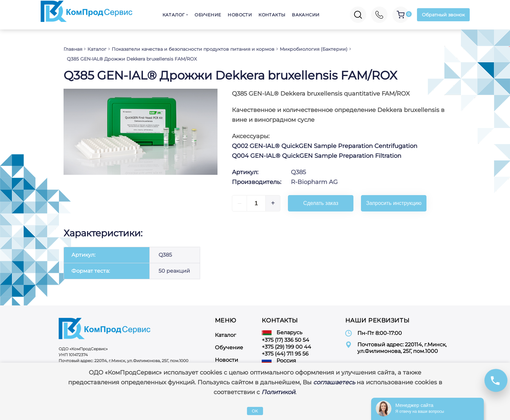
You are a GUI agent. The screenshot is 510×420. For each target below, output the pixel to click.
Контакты (272, 15)
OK (255, 411)
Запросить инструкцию (394, 203)
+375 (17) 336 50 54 (285, 340)
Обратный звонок (443, 15)
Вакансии (306, 15)
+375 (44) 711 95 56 (285, 354)
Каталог (174, 15)
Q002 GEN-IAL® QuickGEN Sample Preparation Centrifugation (325, 146)
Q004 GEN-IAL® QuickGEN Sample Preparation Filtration (317, 156)
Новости (240, 15)
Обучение (208, 15)
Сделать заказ (321, 203)
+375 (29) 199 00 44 (286, 347)
